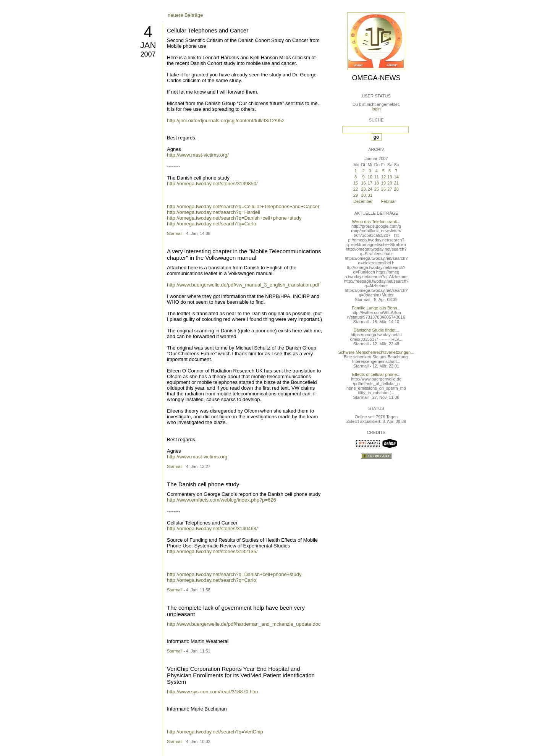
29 (356, 195)
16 (363, 183)
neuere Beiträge (185, 15)
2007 (148, 54)
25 (377, 189)
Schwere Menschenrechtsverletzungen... (376, 352)
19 (383, 183)
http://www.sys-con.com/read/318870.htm (212, 692)
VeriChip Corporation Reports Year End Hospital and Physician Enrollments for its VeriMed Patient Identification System (241, 675)
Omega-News (376, 78)
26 (383, 189)
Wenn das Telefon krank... (376, 222)
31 (370, 195)
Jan (148, 45)
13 (390, 177)
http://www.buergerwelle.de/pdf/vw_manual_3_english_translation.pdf (243, 285)
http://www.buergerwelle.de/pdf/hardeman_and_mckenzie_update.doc (244, 624)
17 (370, 183)
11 (377, 177)
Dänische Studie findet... (376, 330)
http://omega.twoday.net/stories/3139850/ (212, 184)
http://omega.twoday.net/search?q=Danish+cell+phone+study (234, 218)
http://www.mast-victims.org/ (198, 155)
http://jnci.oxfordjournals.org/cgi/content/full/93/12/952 (226, 121)
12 (383, 177)
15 (356, 183)
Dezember (363, 201)
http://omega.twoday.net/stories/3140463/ (212, 529)
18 (377, 183)
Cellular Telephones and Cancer (208, 30)
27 (390, 189)
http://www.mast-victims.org (197, 457)
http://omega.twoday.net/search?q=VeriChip (215, 732)
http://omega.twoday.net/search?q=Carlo (212, 224)
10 (370, 177)
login (376, 109)
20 (390, 183)
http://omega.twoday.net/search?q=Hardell (214, 212)
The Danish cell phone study (203, 484)
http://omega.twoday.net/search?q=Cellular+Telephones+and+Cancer (243, 206)
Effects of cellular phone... (376, 374)
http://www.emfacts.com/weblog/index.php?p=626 (222, 500)
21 (396, 183)
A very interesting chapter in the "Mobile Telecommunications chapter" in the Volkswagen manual (244, 254)
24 (370, 189)
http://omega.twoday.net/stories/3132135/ (212, 551)
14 (396, 177)
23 (363, 189)
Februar (389, 201)
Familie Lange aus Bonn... (376, 308)
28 (396, 189)
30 (363, 195)
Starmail (175, 233)
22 (356, 189)
